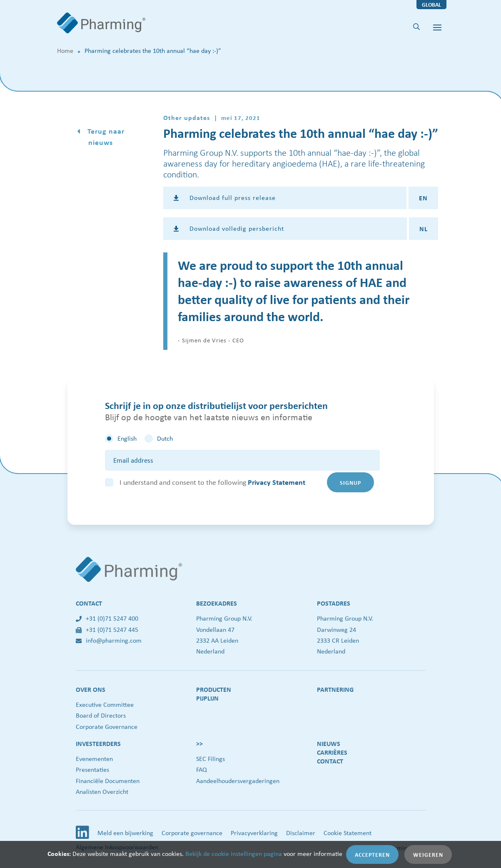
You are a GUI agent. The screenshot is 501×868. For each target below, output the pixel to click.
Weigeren (428, 854)
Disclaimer (301, 833)
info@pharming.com (109, 640)
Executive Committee (105, 705)
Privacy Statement (277, 482)
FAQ (202, 769)
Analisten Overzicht (102, 792)
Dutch (165, 438)
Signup (350, 483)
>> (199, 743)
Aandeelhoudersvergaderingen (238, 781)
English (127, 438)
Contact (330, 761)
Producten (214, 689)
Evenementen (94, 759)
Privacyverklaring (254, 833)
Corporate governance (192, 833)
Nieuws (329, 743)
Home (65, 51)
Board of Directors (101, 715)
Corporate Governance (107, 727)
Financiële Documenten (108, 781)
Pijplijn (207, 698)
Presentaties (92, 769)
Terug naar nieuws (105, 136)
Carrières (332, 752)
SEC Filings (211, 759)
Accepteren (372, 854)
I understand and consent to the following (212, 482)
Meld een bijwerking (125, 833)
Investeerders (98, 743)
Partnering (335, 689)
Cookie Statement (348, 833)
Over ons (91, 689)
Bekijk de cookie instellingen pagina (234, 854)
